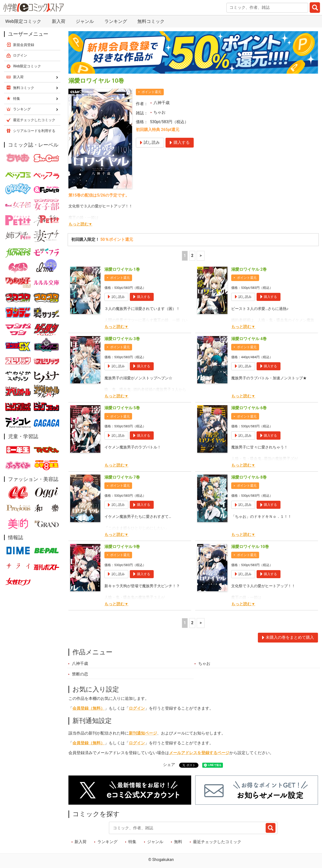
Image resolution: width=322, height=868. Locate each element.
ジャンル (85, 21)
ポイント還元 (151, 92)
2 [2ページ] (192, 256)
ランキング (116, 21)
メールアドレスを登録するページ (199, 753)
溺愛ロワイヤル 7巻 (122, 477)
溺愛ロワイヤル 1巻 (122, 269)
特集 (132, 842)
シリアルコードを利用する (34, 131)
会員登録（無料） (89, 708)
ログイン (137, 708)
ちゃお (159, 112)
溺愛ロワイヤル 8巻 (249, 477)
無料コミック (151, 21)
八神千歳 (162, 103)
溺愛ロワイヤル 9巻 (122, 547)
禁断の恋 (80, 674)
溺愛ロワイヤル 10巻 (250, 547)
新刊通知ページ (143, 733)
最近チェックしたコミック (217, 842)
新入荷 (59, 21)
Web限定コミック (23, 21)
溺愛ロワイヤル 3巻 (122, 339)
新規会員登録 (24, 45)
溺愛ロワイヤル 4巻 (249, 339)
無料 (178, 842)
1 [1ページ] (185, 256)
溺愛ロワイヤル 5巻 (122, 408)
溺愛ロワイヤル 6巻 (249, 408)
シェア (169, 765)
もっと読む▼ (80, 224)
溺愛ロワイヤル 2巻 (249, 269)
